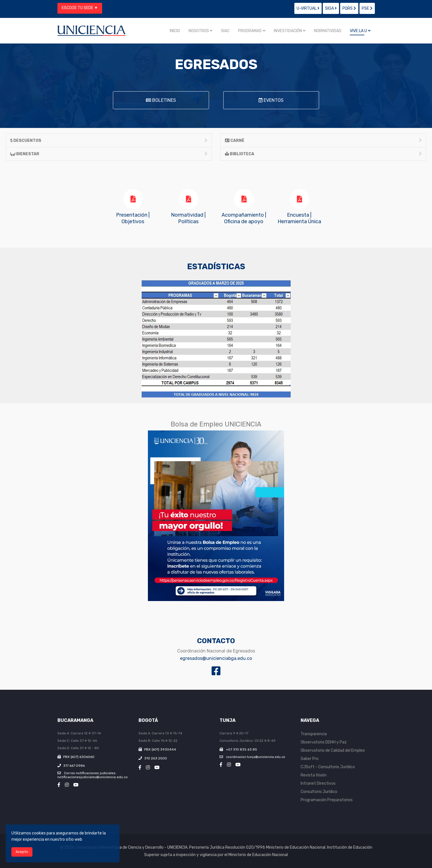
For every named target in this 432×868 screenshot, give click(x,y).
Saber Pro (310, 759)
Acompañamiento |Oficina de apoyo (244, 218)
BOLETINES (161, 100)
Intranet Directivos (318, 783)
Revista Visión (314, 775)
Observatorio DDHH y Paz (324, 742)
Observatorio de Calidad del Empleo (333, 750)
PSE (367, 8)
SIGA (331, 8)
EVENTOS (271, 100)
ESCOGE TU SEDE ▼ (80, 8)
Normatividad (328, 31)
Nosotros (199, 31)
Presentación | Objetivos (133, 218)
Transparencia (314, 734)
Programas (250, 31)
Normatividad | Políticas (188, 218)
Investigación (288, 31)
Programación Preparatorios (327, 800)
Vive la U (358, 31)
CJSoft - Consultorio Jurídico (328, 767)
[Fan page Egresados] (216, 671)
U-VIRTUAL (308, 8)
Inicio (175, 31)
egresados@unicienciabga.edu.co (216, 658)
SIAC (225, 31)
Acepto (22, 852)
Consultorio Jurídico (319, 792)
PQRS (349, 8)
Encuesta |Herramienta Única (299, 218)
